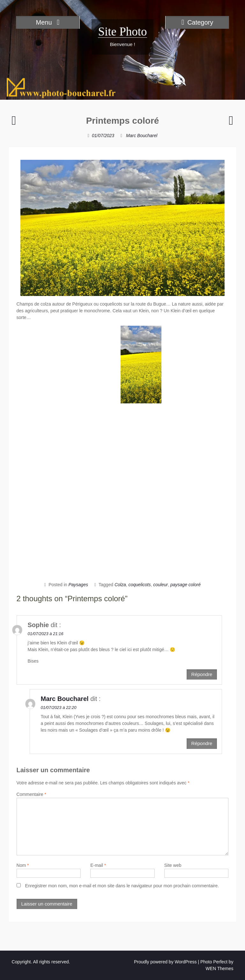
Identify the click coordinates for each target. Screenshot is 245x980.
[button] (141, 365)
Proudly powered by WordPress (165, 962)
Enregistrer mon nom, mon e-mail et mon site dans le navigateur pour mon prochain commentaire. (122, 886)
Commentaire (31, 794)
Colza (120, 585)
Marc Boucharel (142, 136)
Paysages (78, 585)
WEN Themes (220, 968)
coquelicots (139, 585)
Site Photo (122, 31)
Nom (23, 865)
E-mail (98, 865)
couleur (160, 585)
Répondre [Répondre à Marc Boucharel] (202, 743)
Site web (173, 865)
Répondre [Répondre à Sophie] (202, 674)
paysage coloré (186, 585)
